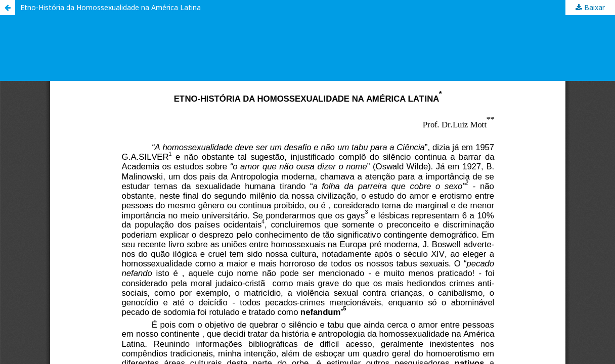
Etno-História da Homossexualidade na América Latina (111, 7)
